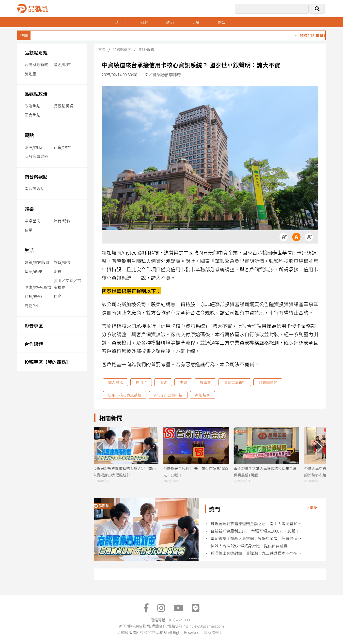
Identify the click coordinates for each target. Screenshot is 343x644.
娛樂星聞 (32, 221)
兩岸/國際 (33, 147)
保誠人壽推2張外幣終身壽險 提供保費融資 (249, 546)
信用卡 (141, 382)
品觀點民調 (63, 106)
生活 (29, 250)
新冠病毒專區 (36, 156)
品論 (196, 22)
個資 (163, 382)
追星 (29, 230)
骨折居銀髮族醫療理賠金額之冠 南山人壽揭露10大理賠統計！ (257, 524)
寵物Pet (31, 306)
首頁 (102, 49)
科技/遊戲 (33, 296)
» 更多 (312, 507)
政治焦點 (32, 106)
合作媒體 (34, 344)
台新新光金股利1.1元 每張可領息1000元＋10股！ (255, 531)
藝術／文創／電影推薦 (67, 284)
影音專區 (34, 326)
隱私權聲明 (213, 632)
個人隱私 (115, 382)
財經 (144, 22)
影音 (221, 22)
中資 (183, 382)
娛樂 (29, 209)
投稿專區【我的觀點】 (48, 362)
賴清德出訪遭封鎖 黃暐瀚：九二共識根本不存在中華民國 (257, 553)
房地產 (31, 74)
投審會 (205, 382)
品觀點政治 (36, 94)
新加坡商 (203, 395)
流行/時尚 (62, 221)
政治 (170, 22)
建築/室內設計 (37, 262)
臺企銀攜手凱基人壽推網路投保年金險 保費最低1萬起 (257, 538)
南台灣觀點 (36, 176)
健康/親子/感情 (38, 287)
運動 (58, 296)
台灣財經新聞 (36, 64)
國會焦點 (32, 115)
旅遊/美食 (62, 262)
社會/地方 (62, 147)
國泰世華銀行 (235, 382)
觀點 (29, 135)
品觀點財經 (36, 52)
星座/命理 (33, 271)
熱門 (119, 22)
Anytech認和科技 (168, 395)
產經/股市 (62, 64)
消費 (58, 271)
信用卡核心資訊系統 (125, 395)
